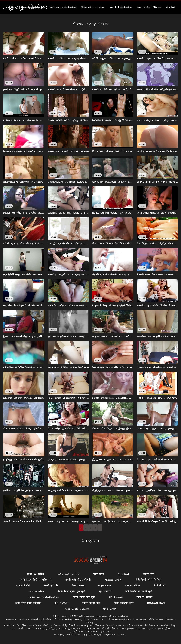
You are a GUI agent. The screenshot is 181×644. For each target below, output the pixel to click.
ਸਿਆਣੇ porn (78, 585)
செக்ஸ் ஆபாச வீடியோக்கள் (44, 597)
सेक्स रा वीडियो (145, 597)
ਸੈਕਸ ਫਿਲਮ (99, 574)
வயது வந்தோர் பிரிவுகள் (149, 7)
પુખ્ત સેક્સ (123, 574)
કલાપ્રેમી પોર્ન (23, 585)
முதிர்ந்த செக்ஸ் (113, 580)
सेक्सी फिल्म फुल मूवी (84, 597)
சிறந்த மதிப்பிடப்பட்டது (93, 7)
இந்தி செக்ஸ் (110, 609)
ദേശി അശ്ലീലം (36, 591)
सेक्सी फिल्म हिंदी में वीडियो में (36, 580)
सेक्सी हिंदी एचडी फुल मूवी (71, 591)
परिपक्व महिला (133, 585)
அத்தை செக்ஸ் (66, 635)
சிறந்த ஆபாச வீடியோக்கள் (63, 7)
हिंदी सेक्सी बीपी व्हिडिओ (149, 580)
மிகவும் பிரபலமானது (34, 7)
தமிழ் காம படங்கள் (69, 574)
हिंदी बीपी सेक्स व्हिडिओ (28, 603)
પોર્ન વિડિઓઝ (61, 603)
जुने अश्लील (105, 591)
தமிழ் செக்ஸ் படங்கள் (77, 609)
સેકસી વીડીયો (116, 597)
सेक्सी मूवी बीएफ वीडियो (78, 580)
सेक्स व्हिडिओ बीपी (124, 603)
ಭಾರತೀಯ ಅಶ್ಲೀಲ (35, 574)
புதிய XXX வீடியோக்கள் (120, 7)
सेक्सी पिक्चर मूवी (91, 603)
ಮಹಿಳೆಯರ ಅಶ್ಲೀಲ (156, 603)
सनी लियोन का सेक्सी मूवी (139, 591)
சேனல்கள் (171, 7)
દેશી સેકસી (160, 585)
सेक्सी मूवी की (51, 585)
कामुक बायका (105, 585)
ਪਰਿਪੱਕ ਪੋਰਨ (149, 574)
